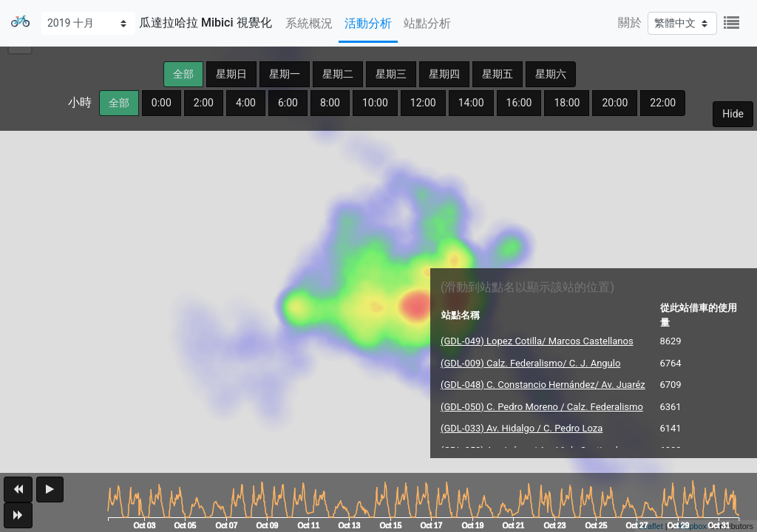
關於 (630, 23)
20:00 (615, 103)
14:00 (471, 103)
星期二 (338, 74)
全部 (183, 74)
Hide (733, 114)
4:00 (246, 103)
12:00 (423, 103)
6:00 (288, 103)
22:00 (663, 103)
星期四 (444, 74)
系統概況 (309, 23)
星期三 (391, 74)
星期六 (551, 74)
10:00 (375, 103)
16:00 (519, 103)
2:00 (204, 103)
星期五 (498, 74)
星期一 (285, 74)
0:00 (162, 103)
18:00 (567, 103)
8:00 (330, 103)
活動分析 (368, 23)
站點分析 (427, 23)
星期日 (231, 74)
